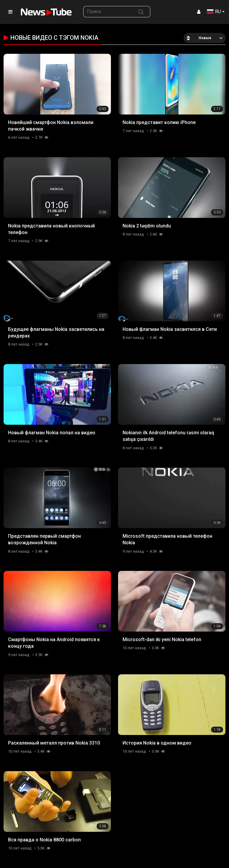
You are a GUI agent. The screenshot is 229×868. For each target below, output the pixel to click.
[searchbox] (108, 12)
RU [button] (214, 12)
